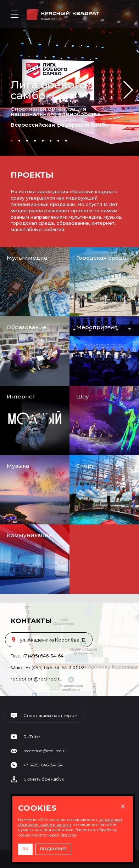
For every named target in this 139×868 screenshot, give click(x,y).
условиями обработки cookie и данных (70, 822)
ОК (25, 849)
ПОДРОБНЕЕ (54, 849)
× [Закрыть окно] (123, 806)
